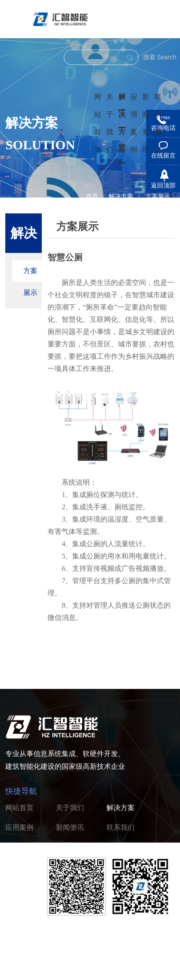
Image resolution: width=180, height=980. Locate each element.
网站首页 (19, 808)
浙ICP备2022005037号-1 (125, 967)
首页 (92, 196)
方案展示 (158, 196)
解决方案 (122, 123)
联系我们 (121, 827)
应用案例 (19, 827)
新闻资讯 (70, 827)
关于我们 (70, 808)
